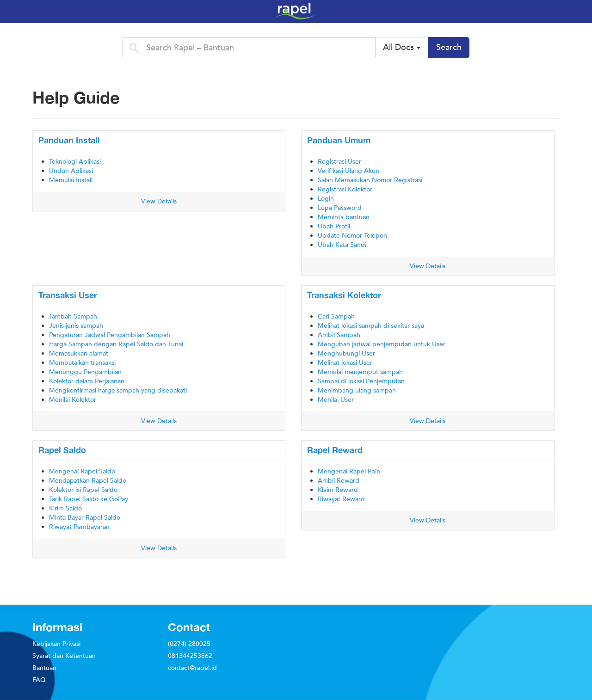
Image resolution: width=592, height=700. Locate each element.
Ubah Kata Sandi (342, 245)
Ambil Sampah (339, 335)
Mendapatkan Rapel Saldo (88, 481)
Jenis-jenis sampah (76, 326)
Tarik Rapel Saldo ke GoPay (89, 499)
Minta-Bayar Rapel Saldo (85, 518)
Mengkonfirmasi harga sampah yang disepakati (118, 390)
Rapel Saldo (62, 450)
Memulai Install (71, 180)
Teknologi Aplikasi (75, 162)
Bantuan (44, 668)
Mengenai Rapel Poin (349, 471)
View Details (159, 201)
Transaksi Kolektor (344, 295)
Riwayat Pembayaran (79, 527)
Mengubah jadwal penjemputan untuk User (382, 344)
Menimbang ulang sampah (357, 390)
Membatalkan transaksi (82, 363)
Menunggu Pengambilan (85, 372)
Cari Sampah (336, 316)
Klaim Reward (338, 490)
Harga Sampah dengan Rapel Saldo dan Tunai (116, 344)
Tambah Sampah (73, 316)
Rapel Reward (335, 450)
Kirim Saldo (65, 508)
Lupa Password (340, 208)
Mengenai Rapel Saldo (82, 471)
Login (326, 199)
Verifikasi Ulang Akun (348, 171)
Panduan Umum (339, 140)
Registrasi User (339, 162)
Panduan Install (69, 140)
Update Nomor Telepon (352, 236)
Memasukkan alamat (79, 353)
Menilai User (336, 400)
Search (449, 47)
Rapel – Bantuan (421, 11)
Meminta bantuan (344, 217)
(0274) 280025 (189, 644)
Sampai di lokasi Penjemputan (361, 381)
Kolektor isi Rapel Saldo (83, 490)
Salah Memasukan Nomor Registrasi (370, 180)
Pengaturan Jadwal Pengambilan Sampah (110, 335)
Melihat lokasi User (345, 363)
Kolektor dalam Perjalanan (87, 381)
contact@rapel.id (192, 668)
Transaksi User (68, 295)
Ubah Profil (334, 226)
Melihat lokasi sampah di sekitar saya (371, 326)
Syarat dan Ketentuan (64, 656)
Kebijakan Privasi (56, 644)
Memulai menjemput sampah (360, 372)
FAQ (39, 680)
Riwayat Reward (341, 499)
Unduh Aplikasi (71, 171)
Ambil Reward (339, 481)
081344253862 (190, 656)
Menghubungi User (346, 353)
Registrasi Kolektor (345, 189)
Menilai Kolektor (73, 400)
